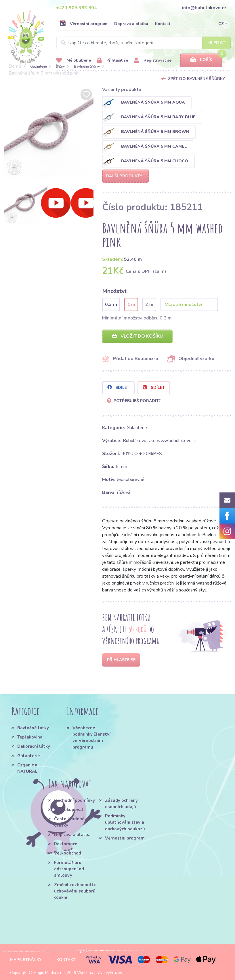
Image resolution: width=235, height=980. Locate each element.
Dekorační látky (34, 746)
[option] (49, 132)
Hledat (216, 43)
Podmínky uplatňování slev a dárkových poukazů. (126, 822)
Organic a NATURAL (27, 768)
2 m (149, 305)
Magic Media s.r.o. (49, 973)
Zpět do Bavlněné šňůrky (196, 79)
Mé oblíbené (73, 61)
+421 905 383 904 (77, 8)
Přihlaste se (121, 660)
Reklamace (66, 844)
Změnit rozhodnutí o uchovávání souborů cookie (75, 891)
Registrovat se (153, 61)
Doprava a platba (131, 24)
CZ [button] (221, 24)
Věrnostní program (83, 24)
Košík (201, 60)
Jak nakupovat (69, 810)
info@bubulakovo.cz (204, 8)
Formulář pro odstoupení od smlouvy (69, 869)
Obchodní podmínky (74, 800)
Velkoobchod (68, 853)
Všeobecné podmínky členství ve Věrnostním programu (91, 738)
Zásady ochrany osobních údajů (121, 804)
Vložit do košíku (137, 336)
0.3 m (111, 305)
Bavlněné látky (33, 728)
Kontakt (163, 24)
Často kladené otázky (69, 822)
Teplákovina (30, 737)
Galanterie (38, 66)
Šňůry (60, 66)
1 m (131, 305)
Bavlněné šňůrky (87, 66)
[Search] (143, 43)
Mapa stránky (26, 960)
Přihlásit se (112, 61)
